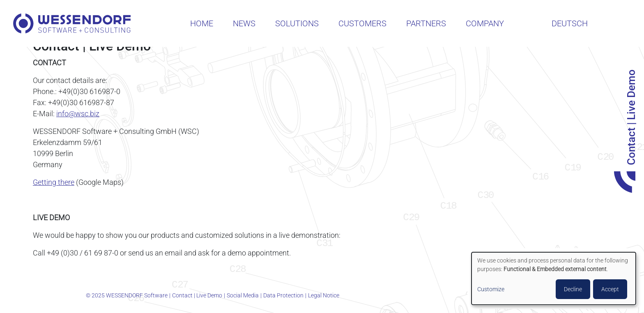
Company (485, 23)
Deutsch (570, 23)
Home (202, 23)
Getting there (54, 182)
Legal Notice (324, 295)
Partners (426, 23)
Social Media (243, 295)
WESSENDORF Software (72, 23)
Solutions (297, 23)
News (244, 23)
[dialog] (554, 278)
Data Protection (283, 295)
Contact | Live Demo (197, 295)
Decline (573, 289)
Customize (491, 289)
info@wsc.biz (78, 114)
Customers (362, 23)
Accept (610, 289)
